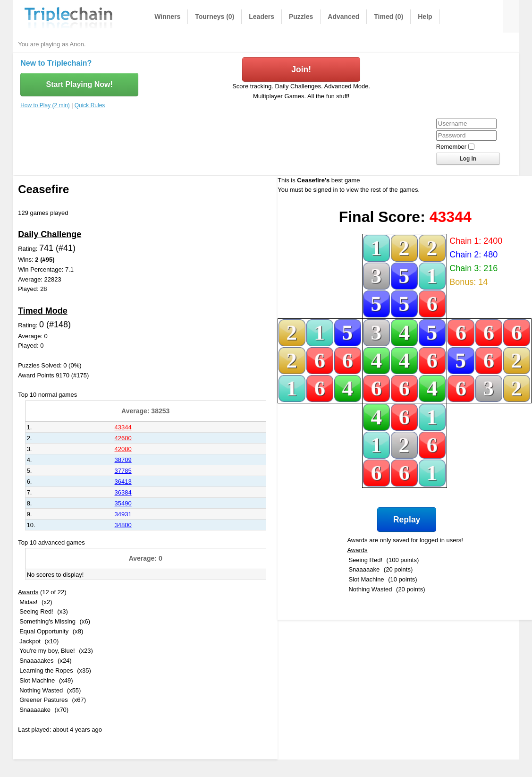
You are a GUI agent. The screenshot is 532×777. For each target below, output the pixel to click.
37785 (123, 471)
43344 (123, 427)
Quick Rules (90, 105)
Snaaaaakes (36, 661)
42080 (123, 449)
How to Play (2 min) (45, 105)
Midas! (28, 602)
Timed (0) (388, 17)
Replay (407, 520)
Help (425, 17)
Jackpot (30, 641)
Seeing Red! (36, 611)
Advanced (343, 17)
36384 (123, 492)
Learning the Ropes (46, 670)
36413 (123, 482)
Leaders (262, 17)
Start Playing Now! (79, 84)
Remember (451, 147)
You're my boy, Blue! (47, 651)
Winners (167, 17)
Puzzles (301, 17)
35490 (123, 503)
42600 (123, 438)
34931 (123, 514)
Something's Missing (47, 621)
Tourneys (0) (215, 17)
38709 (123, 460)
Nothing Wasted (41, 690)
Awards (28, 592)
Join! (301, 69)
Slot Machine (37, 680)
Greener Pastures (44, 700)
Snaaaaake (35, 710)
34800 (123, 525)
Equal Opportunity (44, 631)
